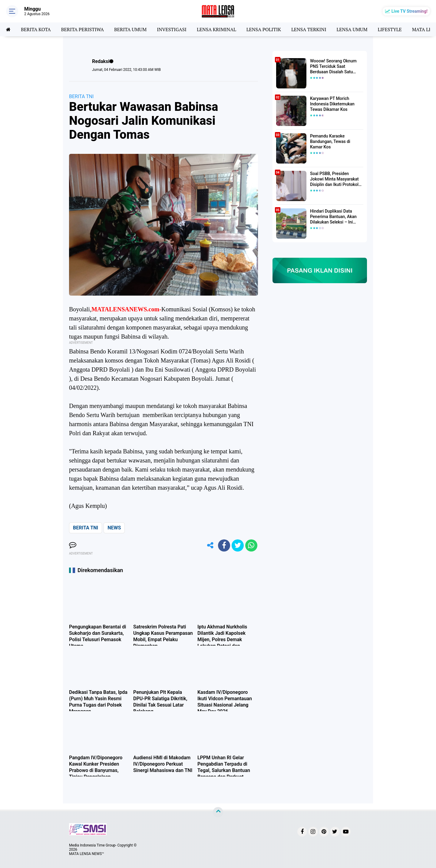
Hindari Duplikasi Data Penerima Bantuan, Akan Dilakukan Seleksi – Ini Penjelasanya (333, 217)
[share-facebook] (224, 545)
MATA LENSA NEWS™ (87, 854)
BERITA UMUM (130, 29)
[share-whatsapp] (251, 545)
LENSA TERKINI (309, 29)
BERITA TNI (81, 96)
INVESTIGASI (172, 29)
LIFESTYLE (390, 29)
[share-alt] (210, 545)
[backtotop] (218, 812)
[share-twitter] (238, 545)
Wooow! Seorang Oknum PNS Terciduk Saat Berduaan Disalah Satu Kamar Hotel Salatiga (333, 67)
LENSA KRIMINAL (216, 29)
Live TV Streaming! (410, 11)
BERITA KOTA (36, 29)
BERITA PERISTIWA (83, 29)
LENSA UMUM (352, 29)
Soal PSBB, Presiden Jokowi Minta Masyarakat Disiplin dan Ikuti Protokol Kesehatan (334, 179)
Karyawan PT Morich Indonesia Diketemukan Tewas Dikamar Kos (332, 104)
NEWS (114, 528)
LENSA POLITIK (264, 29)
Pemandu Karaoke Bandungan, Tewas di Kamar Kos (330, 141)
